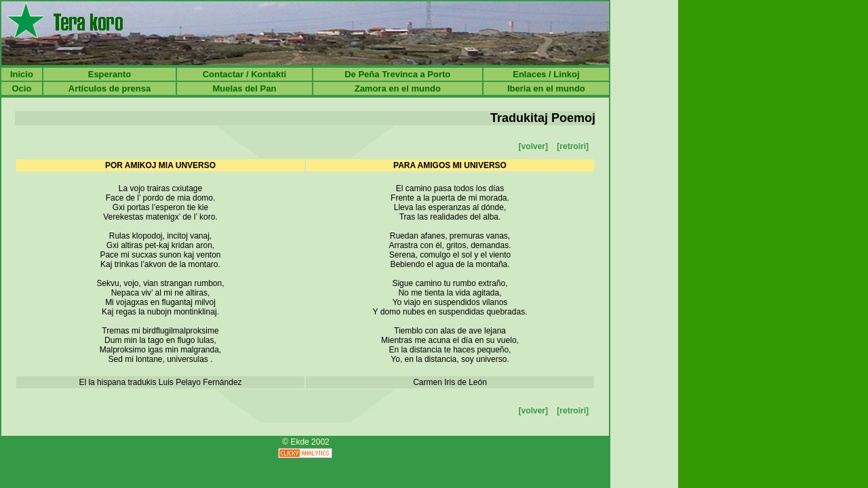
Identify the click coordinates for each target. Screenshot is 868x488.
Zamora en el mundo (398, 88)
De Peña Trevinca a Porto (397, 74)
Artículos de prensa (110, 88)
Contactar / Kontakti (245, 74)
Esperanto (110, 74)
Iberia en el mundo (546, 88)
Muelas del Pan (244, 88)
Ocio (21, 88)
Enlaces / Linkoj (546, 74)
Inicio (22, 74)
